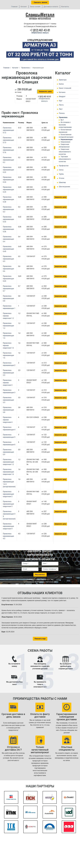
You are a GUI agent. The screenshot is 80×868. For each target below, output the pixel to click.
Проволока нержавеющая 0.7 (8, 289)
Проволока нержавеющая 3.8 (8, 410)
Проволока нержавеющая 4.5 (8, 536)
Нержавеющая (67, 139)
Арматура (63, 80)
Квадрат (62, 96)
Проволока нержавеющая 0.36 (8, 229)
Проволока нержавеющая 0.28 (8, 199)
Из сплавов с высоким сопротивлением (65, 125)
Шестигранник (64, 187)
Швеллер (62, 182)
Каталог (24, 7)
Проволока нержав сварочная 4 (8, 420)
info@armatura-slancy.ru (40, 33)
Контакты (65, 7)
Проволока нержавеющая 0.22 (8, 170)
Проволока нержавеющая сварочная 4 (8, 526)
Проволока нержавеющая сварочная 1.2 (8, 462)
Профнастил (64, 166)
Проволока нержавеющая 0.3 (8, 209)
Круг (61, 101)
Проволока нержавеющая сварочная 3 (8, 504)
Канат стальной (65, 88)
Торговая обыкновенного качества (65, 159)
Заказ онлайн (35, 7)
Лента (61, 105)
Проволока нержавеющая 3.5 (8, 400)
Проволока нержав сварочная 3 (8, 383)
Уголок (62, 178)
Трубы (61, 174)
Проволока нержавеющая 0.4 (8, 239)
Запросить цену (45, 91)
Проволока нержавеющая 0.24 (8, 180)
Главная (14, 7)
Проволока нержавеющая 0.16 (8, 150)
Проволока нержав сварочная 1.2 (8, 316)
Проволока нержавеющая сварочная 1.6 (8, 472)
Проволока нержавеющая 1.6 (8, 355)
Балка (61, 84)
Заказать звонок (40, 2)
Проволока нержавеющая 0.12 (8, 130)
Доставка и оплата (51, 7)
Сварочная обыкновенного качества (65, 152)
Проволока (63, 117)
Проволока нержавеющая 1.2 (8, 326)
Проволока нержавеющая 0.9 (8, 452)
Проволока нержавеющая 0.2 (8, 160)
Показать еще (40, 639)
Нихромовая (65, 142)
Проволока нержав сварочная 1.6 (8, 345)
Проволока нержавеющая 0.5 (8, 259)
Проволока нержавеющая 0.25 (8, 190)
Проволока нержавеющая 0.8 (8, 298)
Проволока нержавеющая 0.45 (8, 249)
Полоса (62, 113)
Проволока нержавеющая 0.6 (8, 269)
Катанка (62, 92)
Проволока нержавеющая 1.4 (8, 336)
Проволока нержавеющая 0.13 (8, 140)
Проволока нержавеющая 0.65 (8, 279)
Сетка (61, 170)
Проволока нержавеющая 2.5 (8, 373)
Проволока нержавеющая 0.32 (8, 219)
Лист (61, 109)
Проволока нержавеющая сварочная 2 (8, 494)
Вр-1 (62, 120)
